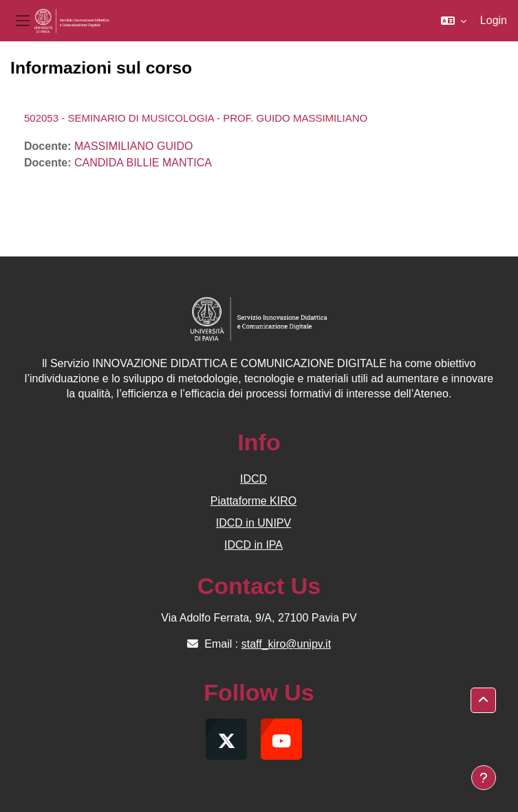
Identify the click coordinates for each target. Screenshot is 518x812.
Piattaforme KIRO (253, 501)
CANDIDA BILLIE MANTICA (143, 163)
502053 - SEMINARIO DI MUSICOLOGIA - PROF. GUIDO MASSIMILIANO (196, 118)
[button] (454, 21)
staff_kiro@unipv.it (286, 644)
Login (494, 20)
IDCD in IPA (253, 545)
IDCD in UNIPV (253, 523)
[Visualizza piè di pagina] (484, 778)
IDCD (253, 479)
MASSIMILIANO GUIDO (133, 146)
